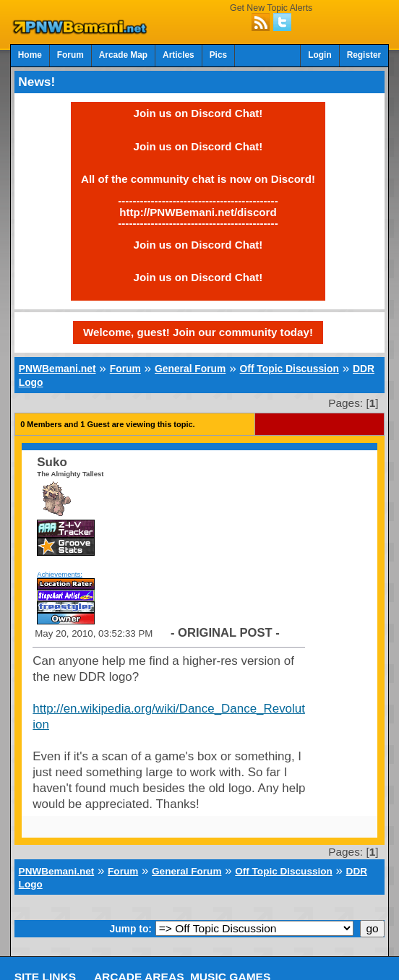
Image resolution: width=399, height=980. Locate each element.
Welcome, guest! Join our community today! (198, 332)
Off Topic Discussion (289, 369)
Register (364, 55)
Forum (70, 55)
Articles (179, 55)
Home (30, 55)
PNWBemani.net (57, 369)
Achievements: (60, 574)
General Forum (190, 369)
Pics (218, 55)
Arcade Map (123, 55)
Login (319, 55)
